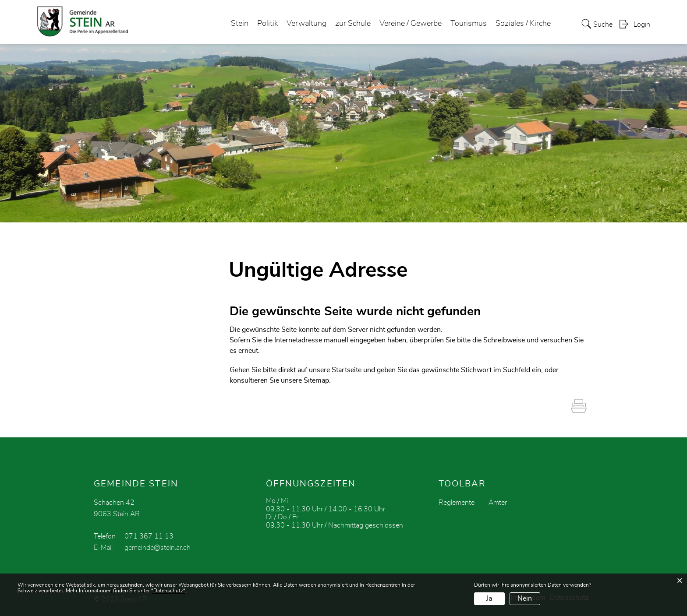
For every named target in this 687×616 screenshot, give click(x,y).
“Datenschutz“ (168, 591)
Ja (489, 598)
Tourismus (469, 24)
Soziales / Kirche (523, 24)
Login (642, 25)
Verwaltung (306, 24)
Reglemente (457, 503)
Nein (525, 598)
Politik (267, 24)
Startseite (347, 370)
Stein (240, 24)
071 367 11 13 (149, 536)
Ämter (498, 503)
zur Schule (353, 24)
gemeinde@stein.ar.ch (158, 548)
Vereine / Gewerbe (411, 24)
